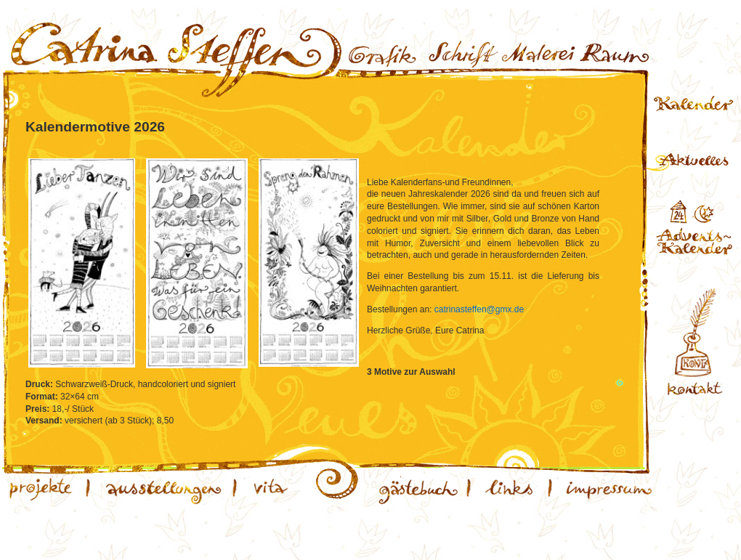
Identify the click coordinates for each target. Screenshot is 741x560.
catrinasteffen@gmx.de (479, 309)
